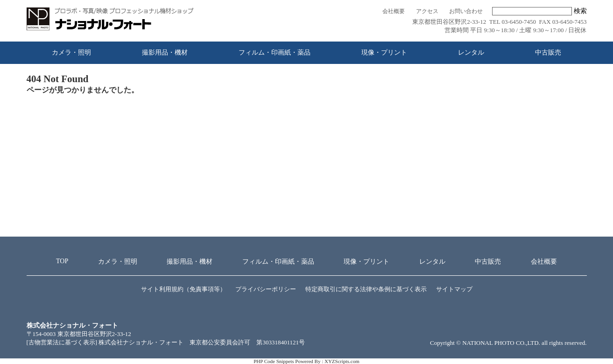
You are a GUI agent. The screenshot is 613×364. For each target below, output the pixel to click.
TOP (62, 261)
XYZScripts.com (342, 361)
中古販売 (548, 52)
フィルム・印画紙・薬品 (275, 52)
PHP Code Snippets (274, 361)
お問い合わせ (466, 11)
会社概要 (394, 11)
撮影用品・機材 (165, 52)
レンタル (471, 52)
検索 (580, 11)
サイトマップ (454, 289)
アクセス (427, 11)
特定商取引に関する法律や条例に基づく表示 (366, 289)
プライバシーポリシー (266, 289)
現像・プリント (384, 52)
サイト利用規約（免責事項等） (183, 289)
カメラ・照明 (71, 52)
